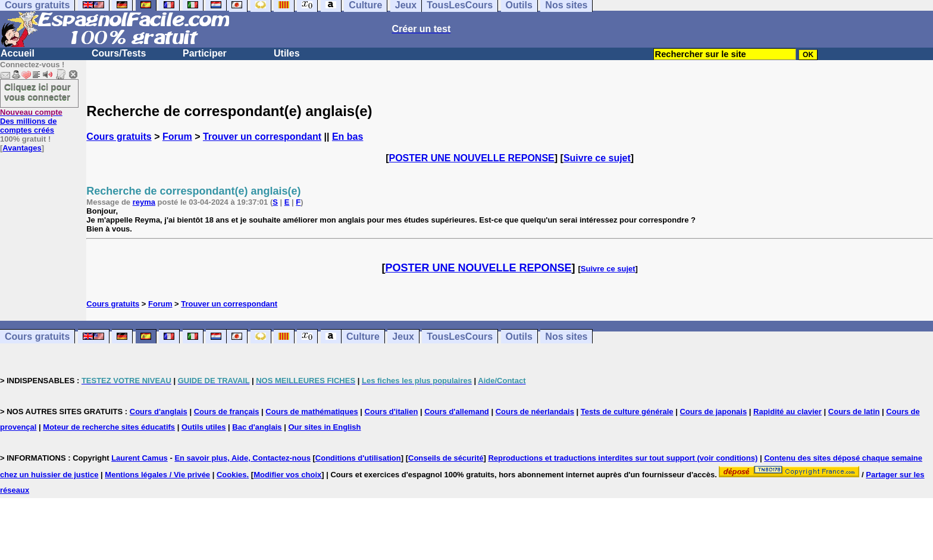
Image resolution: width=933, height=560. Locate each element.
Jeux (403, 337)
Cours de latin (854, 412)
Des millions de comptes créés (31, 121)
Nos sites (566, 337)
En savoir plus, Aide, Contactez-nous (242, 458)
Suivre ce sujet (597, 158)
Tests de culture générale (627, 412)
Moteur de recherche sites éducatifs (109, 427)
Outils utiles (203, 427)
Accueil (18, 53)
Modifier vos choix (287, 475)
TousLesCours (460, 337)
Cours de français (227, 412)
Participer (205, 53)
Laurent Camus (140, 458)
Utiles (287, 53)
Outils (519, 337)
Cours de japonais (713, 412)
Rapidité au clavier (788, 412)
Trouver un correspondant (262, 137)
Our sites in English (324, 427)
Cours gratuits (119, 137)
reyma (144, 202)
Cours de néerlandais (535, 412)
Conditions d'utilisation (358, 458)
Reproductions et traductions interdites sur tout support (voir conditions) (623, 458)
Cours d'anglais (159, 412)
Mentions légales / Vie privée (157, 475)
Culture (363, 337)
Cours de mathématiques (311, 412)
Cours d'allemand (457, 412)
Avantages (22, 148)
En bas (347, 137)
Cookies (232, 475)
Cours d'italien (392, 412)
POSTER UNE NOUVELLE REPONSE (472, 158)
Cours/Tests (119, 53)
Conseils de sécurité (446, 458)
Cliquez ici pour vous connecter (37, 92)
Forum (177, 137)
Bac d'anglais (257, 427)
